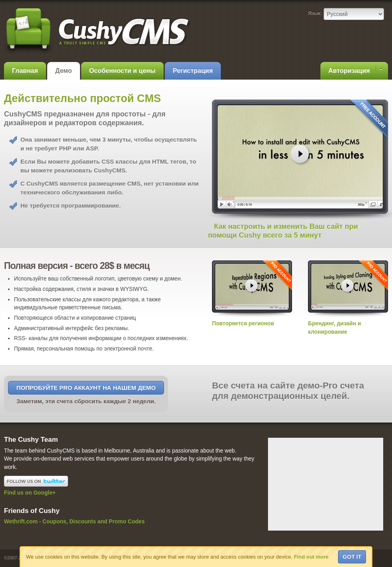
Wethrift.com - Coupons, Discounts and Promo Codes (74, 522)
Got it (352, 557)
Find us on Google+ (30, 493)
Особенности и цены (122, 71)
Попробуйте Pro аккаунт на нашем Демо (86, 388)
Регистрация (193, 71)
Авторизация (355, 70)
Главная (25, 71)
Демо (64, 71)
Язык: (315, 13)
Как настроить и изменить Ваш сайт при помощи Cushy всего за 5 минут (283, 231)
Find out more (311, 557)
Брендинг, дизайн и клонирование (348, 323)
